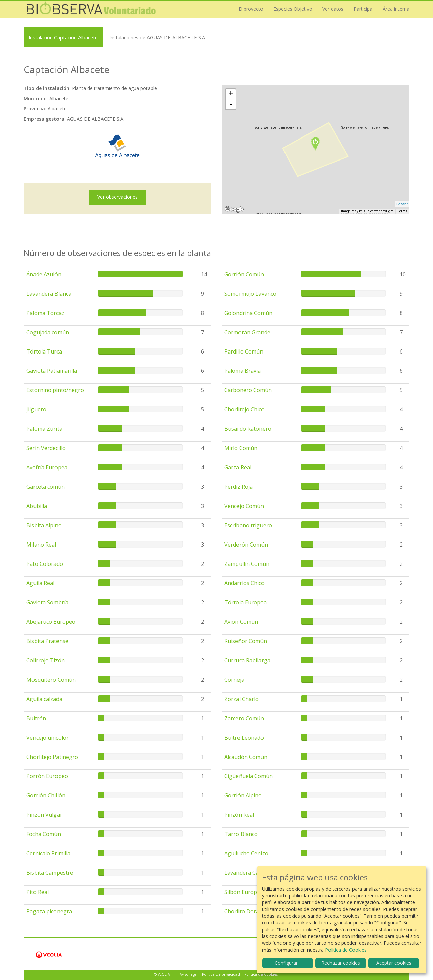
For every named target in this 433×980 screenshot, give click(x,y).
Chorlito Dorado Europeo (257, 911)
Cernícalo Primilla (48, 853)
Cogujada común (48, 332)
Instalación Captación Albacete (63, 37)
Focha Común (44, 834)
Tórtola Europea (245, 602)
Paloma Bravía (243, 371)
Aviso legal (189, 974)
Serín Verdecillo (46, 448)
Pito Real (38, 892)
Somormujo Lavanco (250, 294)
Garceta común (45, 487)
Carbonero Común (248, 390)
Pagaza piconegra (49, 911)
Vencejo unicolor (48, 738)
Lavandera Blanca (49, 294)
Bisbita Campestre (50, 873)
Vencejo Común (244, 506)
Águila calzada (44, 699)
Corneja (234, 680)
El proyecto (251, 9)
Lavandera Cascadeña (252, 873)
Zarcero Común (244, 718)
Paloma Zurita (44, 429)
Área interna (396, 9)
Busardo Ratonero (248, 429)
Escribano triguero (248, 525)
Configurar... (288, 963)
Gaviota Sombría (47, 602)
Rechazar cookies (341, 963)
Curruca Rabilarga (247, 660)
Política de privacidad (221, 974)
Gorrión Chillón (46, 795)
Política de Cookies (261, 974)
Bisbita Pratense (47, 641)
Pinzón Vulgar (44, 815)
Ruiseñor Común (246, 641)
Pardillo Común (244, 351)
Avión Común (241, 622)
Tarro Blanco (241, 834)
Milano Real (41, 545)
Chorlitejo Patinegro (52, 757)
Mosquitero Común (51, 680)
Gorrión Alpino (243, 795)
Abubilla (37, 506)
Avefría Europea (47, 467)
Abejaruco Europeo (51, 622)
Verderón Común (246, 545)
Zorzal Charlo (242, 699)
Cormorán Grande (247, 332)
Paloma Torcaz (45, 313)
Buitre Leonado (244, 738)
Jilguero (36, 409)
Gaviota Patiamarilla (52, 371)
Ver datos (333, 9)
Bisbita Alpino (44, 525)
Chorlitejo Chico (244, 409)
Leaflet (402, 204)
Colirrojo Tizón (45, 660)
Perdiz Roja (238, 487)
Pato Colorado (45, 564)
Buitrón (36, 718)
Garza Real (238, 467)
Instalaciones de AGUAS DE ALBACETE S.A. (158, 37)
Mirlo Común (241, 448)
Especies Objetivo (293, 9)
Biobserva (91, 9)
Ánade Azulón (44, 274)
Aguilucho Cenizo (246, 853)
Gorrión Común (244, 274)
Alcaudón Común (246, 757)
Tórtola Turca (44, 351)
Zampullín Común (247, 564)
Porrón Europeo (47, 776)
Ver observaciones (118, 197)
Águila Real (40, 583)
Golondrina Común (248, 313)
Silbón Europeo (244, 892)
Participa (363, 9)
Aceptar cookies (394, 963)
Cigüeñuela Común (248, 776)
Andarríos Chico (244, 583)
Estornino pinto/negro (55, 390)
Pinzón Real (239, 815)
